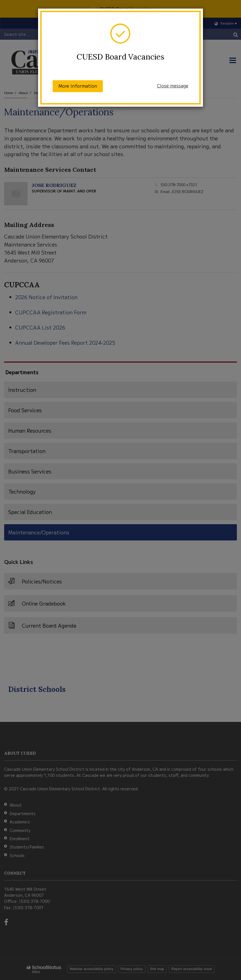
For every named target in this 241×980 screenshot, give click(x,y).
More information (78, 86)
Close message (173, 85)
